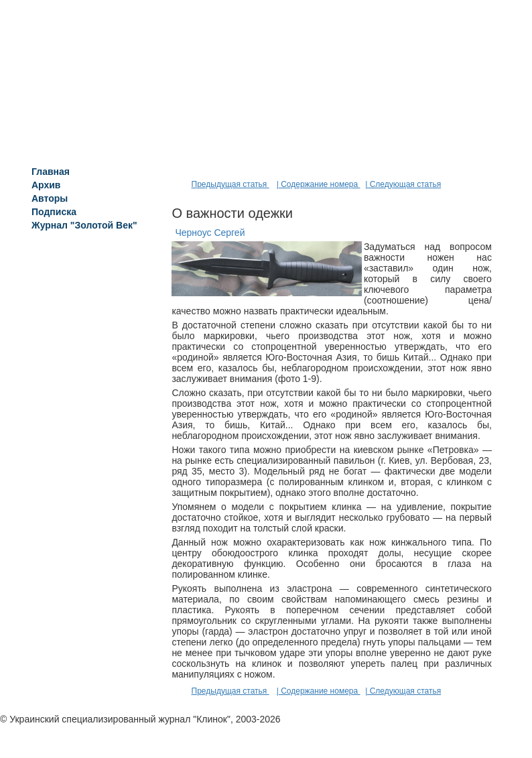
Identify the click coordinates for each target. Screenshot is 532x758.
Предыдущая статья (230, 184)
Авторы (50, 198)
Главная (51, 172)
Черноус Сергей (210, 233)
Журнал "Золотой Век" (84, 225)
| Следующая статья (403, 184)
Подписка (54, 212)
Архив (46, 185)
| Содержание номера (319, 184)
